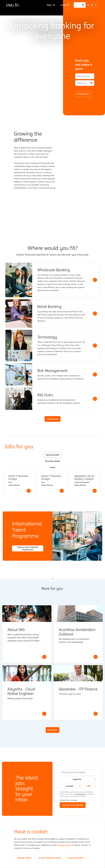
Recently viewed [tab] (53, 461)
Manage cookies (65, 845)
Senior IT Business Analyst (18, 477)
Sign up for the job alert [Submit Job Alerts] (73, 805)
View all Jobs (53, 419)
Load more (52, 730)
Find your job (83, 94)
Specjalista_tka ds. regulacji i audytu (84, 477)
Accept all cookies (75, 858)
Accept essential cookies (50, 858)
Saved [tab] (52, 467)
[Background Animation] (33, 58)
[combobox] (85, 83)
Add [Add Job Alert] (89, 786)
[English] (92, 5)
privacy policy (80, 794)
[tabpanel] (52, 484)
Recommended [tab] (53, 455)
